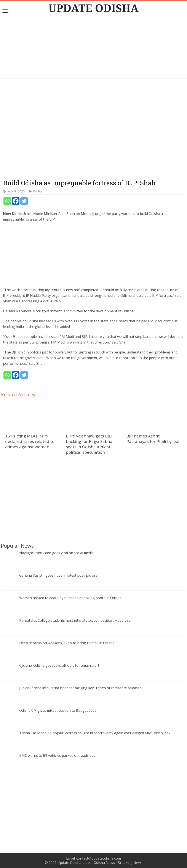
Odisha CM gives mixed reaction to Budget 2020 (58, 710)
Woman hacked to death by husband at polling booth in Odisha (71, 598)
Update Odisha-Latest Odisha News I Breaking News (100, 863)
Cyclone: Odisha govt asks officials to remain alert (59, 665)
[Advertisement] (94, 48)
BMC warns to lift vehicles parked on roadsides (57, 755)
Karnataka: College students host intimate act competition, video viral (75, 620)
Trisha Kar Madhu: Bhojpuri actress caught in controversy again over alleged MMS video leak (95, 733)
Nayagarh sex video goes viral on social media (56, 553)
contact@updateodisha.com (99, 858)
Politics (38, 191)
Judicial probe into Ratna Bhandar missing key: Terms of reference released (80, 688)
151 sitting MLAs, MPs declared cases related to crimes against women (30, 441)
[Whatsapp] (7, 201)
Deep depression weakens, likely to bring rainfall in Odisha (67, 643)
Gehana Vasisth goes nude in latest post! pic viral (59, 575)
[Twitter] (24, 201)
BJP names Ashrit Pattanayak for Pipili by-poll (153, 439)
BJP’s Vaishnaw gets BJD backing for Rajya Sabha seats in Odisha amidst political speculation (89, 444)
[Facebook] (16, 201)
